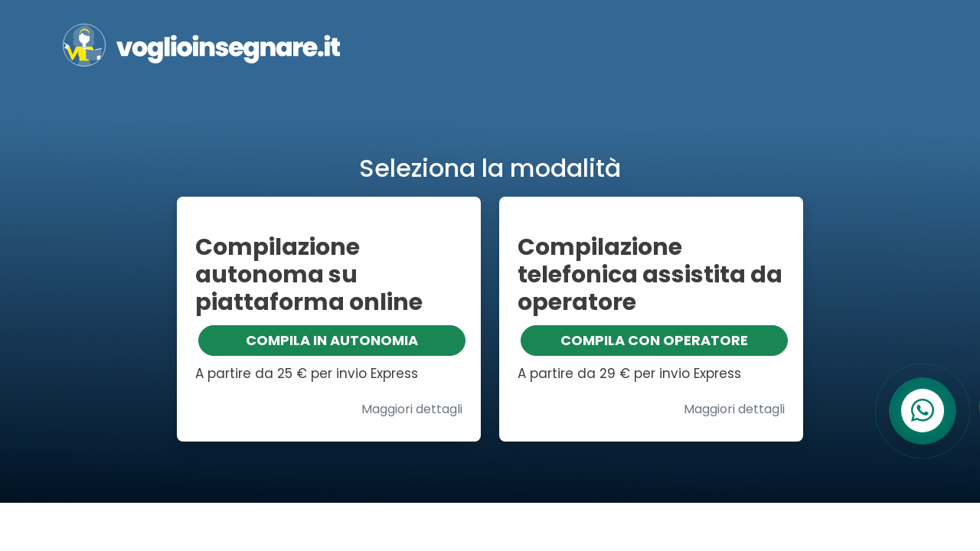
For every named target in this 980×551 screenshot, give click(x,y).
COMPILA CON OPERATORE (654, 340)
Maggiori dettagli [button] (412, 409)
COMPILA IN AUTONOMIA (332, 340)
